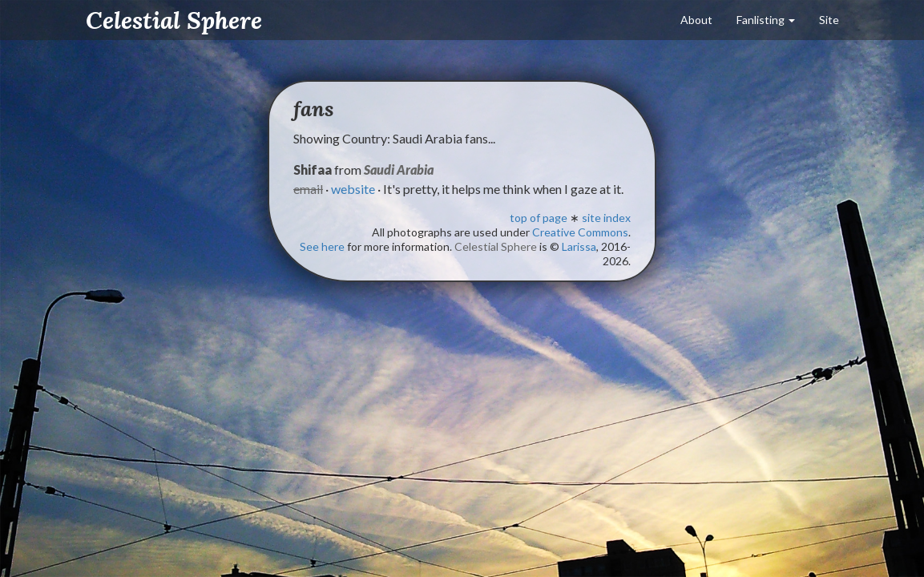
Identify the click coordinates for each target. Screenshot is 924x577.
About (696, 20)
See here (322, 246)
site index (606, 218)
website (353, 189)
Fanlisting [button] (766, 20)
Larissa (579, 246)
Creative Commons (580, 232)
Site (829, 20)
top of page (539, 218)
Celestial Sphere (174, 20)
